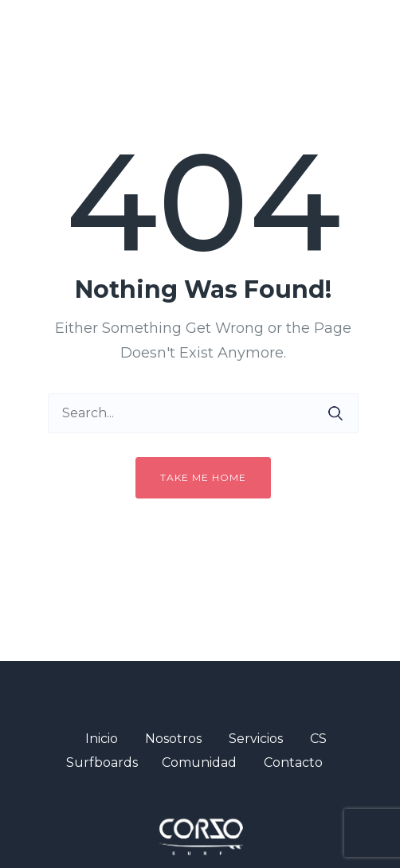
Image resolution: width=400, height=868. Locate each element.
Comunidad (199, 762)
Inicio (102, 739)
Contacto (293, 762)
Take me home (203, 477)
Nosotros (173, 739)
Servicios (256, 739)
